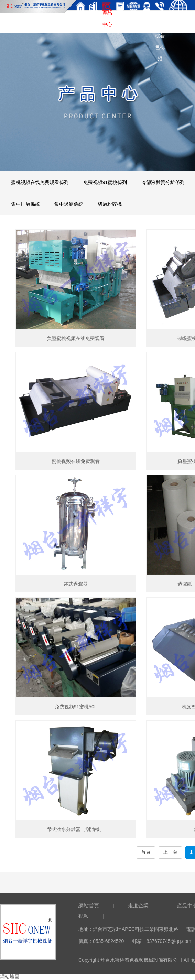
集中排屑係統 (25, 204)
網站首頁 (89, 906)
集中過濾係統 (69, 204)
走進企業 (138, 906)
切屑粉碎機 (110, 204)
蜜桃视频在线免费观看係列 (40, 182)
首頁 (146, 852)
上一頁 (170, 852)
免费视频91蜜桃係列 (105, 182)
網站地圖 (10, 977)
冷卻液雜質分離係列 (163, 182)
